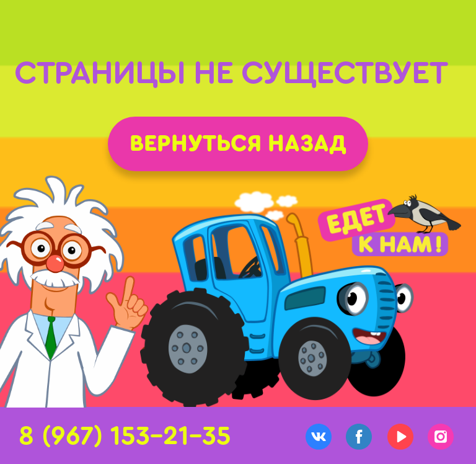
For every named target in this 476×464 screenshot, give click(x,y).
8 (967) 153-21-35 (125, 436)
